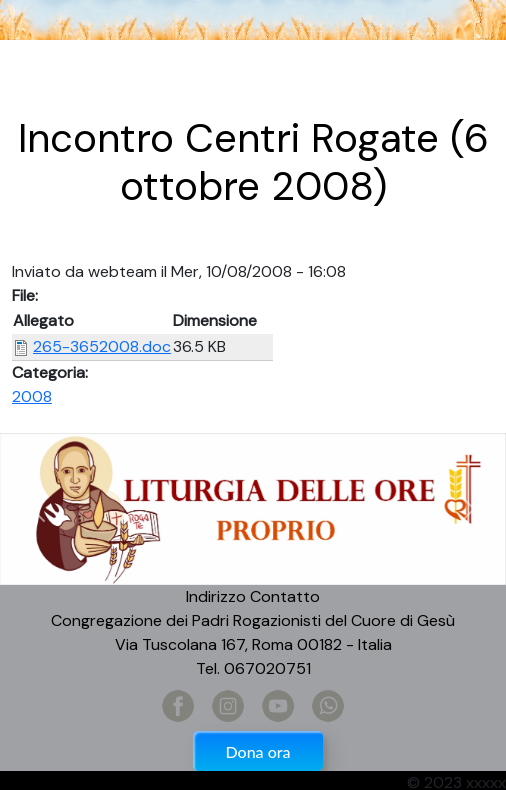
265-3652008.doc (102, 346)
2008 (32, 396)
